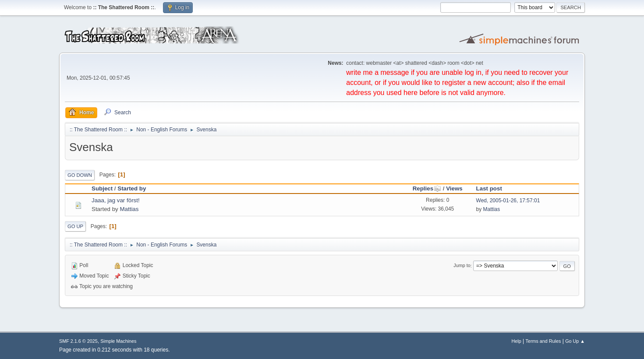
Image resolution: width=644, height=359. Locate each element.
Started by (132, 188)
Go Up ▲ (575, 341)
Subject (102, 188)
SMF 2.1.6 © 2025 (78, 341)
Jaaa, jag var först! (116, 200)
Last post (489, 188)
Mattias (129, 209)
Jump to (462, 266)
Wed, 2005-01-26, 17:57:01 (508, 201)
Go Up (75, 226)
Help (517, 341)
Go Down (80, 175)
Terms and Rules (543, 341)
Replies (427, 188)
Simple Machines (118, 341)
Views (454, 188)
